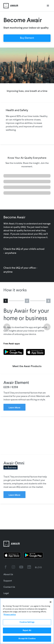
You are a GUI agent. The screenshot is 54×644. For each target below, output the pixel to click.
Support (8, 581)
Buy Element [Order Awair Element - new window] (27, 38)
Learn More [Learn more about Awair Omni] (14, 495)
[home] (11, 6)
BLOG (39, 567)
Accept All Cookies (27, 639)
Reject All (27, 631)
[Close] (51, 602)
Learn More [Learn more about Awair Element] (14, 407)
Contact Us (9, 587)
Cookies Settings (27, 622)
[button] (48, 6)
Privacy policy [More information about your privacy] (10, 615)
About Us (8, 574)
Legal (6, 593)
